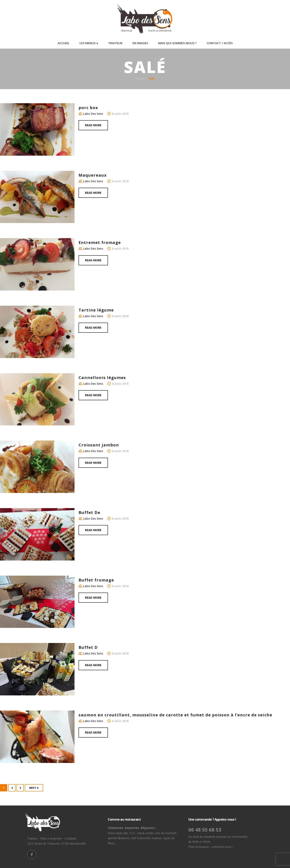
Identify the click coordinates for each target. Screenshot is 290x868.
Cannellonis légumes (102, 378)
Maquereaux (93, 175)
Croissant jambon (99, 445)
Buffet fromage (96, 580)
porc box (88, 108)
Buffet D (88, 647)
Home (140, 78)
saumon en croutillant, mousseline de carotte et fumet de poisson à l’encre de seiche (175, 715)
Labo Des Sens (93, 114)
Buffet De (89, 512)
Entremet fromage (100, 242)
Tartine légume (96, 310)
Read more (93, 125)
